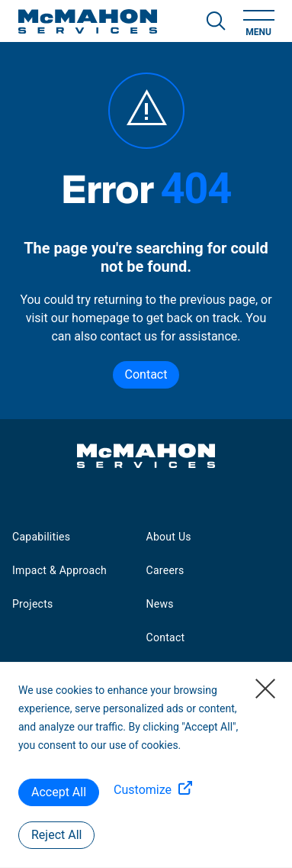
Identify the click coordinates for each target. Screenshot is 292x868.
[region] (146, 765)
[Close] (265, 689)
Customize (143, 790)
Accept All (59, 792)
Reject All (56, 835)
